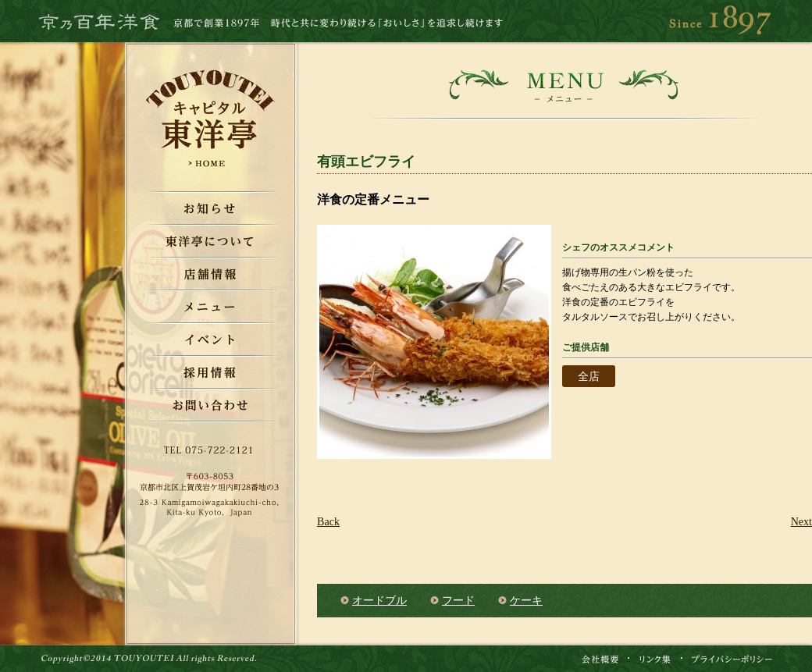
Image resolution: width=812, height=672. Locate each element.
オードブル (379, 600)
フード (458, 600)
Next (801, 521)
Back (328, 521)
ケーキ (526, 600)
